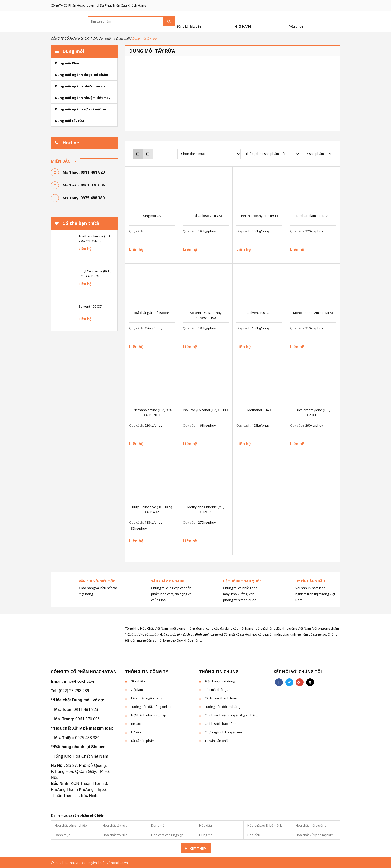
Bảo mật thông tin (218, 690)
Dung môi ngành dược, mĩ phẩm (82, 75)
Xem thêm (198, 848)
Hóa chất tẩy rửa (115, 825)
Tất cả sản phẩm (143, 741)
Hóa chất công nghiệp (71, 825)
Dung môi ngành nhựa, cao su (80, 86)
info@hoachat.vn (80, 681)
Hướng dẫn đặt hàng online (151, 707)
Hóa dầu (206, 825)
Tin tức (136, 724)
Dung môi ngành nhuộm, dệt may (83, 98)
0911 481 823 (93, 172)
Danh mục (62, 835)
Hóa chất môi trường (311, 825)
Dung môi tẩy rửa (69, 121)
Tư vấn (136, 732)
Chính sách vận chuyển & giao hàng (231, 715)
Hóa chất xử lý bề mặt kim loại (266, 827)
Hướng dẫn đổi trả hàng (222, 707)
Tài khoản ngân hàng (147, 698)
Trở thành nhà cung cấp (148, 715)
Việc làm (137, 690)
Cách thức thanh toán (221, 698)
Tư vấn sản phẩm (218, 741)
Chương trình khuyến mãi (224, 732)
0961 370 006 (93, 185)
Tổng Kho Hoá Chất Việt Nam (81, 756)
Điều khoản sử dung (220, 681)
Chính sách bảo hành (221, 724)
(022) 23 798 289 (74, 691)
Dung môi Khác (67, 63)
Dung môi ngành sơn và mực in (81, 109)
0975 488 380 (93, 198)
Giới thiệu (138, 681)
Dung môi (158, 825)
